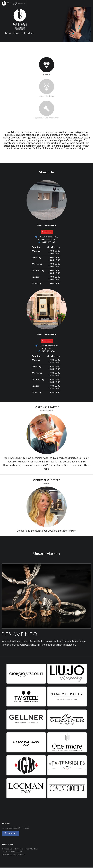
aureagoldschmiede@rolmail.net (15, 828)
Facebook (10, 833)
